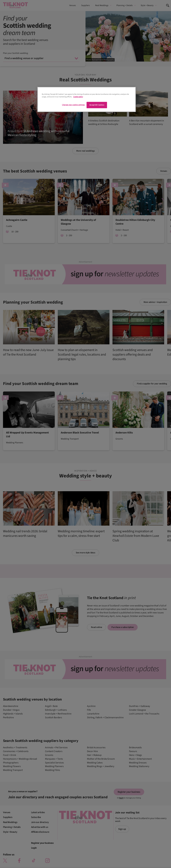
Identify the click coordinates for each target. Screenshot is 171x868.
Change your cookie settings (73, 105)
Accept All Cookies (97, 105)
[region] (87, 99)
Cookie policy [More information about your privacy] (78, 97)
